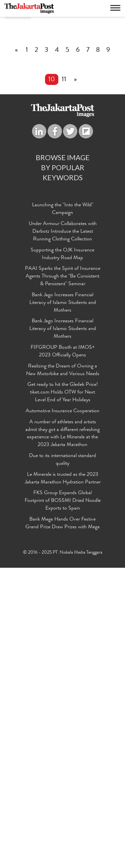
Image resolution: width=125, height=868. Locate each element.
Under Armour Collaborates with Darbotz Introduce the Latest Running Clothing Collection (63, 532)
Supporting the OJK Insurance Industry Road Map (62, 555)
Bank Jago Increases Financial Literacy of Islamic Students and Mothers (63, 604)
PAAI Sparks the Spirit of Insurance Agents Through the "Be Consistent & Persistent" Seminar (63, 577)
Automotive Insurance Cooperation (62, 712)
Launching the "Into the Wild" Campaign (63, 510)
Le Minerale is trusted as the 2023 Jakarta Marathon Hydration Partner (63, 779)
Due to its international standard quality (62, 761)
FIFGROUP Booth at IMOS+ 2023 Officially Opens (63, 652)
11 (64, 381)
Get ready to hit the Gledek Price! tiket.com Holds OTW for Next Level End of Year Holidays (63, 693)
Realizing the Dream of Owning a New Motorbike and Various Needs (63, 671)
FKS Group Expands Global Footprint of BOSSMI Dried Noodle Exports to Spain (63, 801)
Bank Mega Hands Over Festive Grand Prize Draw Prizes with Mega (62, 824)
